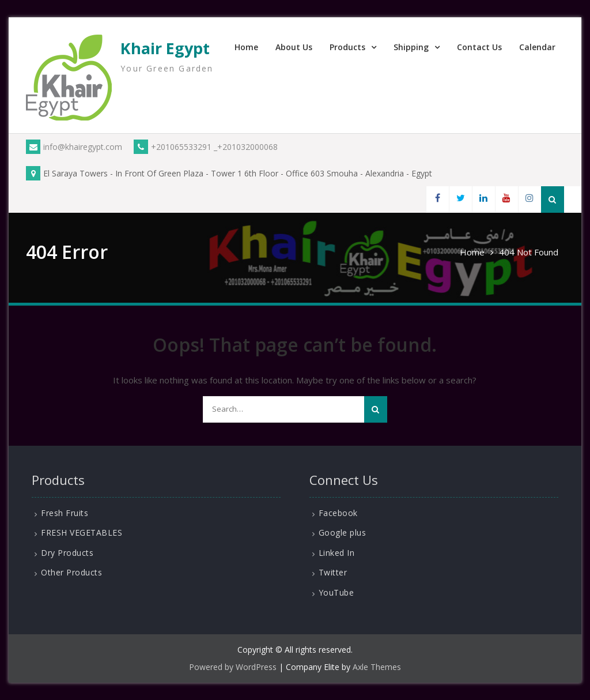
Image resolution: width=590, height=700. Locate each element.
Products (347, 47)
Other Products (71, 572)
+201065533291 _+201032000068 (206, 147)
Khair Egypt (165, 48)
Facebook (338, 513)
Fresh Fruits (65, 513)
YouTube (336, 592)
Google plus (343, 532)
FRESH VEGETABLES (82, 532)
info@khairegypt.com (74, 147)
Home (246, 47)
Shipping (411, 47)
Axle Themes (377, 667)
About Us (294, 47)
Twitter (333, 572)
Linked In (337, 553)
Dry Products (67, 553)
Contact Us (479, 47)
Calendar (537, 47)
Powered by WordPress (233, 667)
